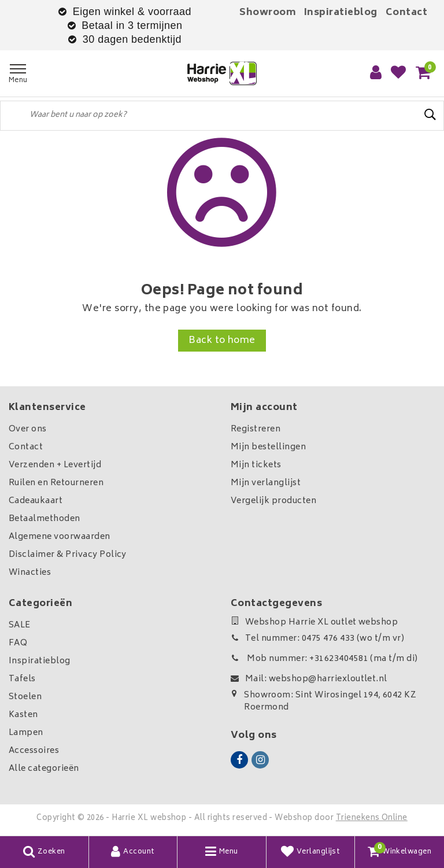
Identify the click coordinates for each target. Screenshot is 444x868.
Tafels (22, 679)
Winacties (30, 573)
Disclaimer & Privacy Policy (68, 555)
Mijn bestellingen (268, 447)
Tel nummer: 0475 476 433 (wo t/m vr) (317, 639)
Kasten (23, 715)
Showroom (268, 13)
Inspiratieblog (341, 13)
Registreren (256, 429)
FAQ (18, 643)
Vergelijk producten (273, 501)
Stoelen (25, 697)
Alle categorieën (44, 769)
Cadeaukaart (36, 501)
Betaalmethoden (45, 519)
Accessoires (34, 751)
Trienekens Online (372, 819)
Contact (406, 13)
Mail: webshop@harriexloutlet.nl (309, 679)
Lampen (26, 733)
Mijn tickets (256, 465)
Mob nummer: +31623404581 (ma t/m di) (324, 659)
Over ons (28, 429)
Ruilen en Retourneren (56, 483)
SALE (20, 625)
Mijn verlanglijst (266, 483)
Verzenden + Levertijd (55, 465)
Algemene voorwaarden (60, 537)
